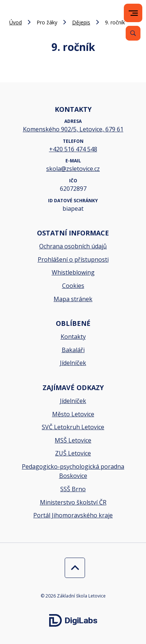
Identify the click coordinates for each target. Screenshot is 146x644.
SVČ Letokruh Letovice (73, 427)
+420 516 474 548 (73, 149)
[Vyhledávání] (133, 33)
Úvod (16, 22)
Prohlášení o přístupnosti (73, 259)
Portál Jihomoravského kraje (73, 515)
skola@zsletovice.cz (73, 169)
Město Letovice (73, 414)
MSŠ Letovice (73, 440)
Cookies (73, 286)
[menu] (133, 13)
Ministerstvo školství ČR (73, 502)
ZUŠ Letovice (73, 453)
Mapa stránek (73, 299)
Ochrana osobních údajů (73, 246)
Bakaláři (73, 350)
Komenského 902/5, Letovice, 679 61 (73, 129)
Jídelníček (73, 363)
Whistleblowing (73, 272)
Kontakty (73, 337)
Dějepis (81, 22)
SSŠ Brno (73, 489)
